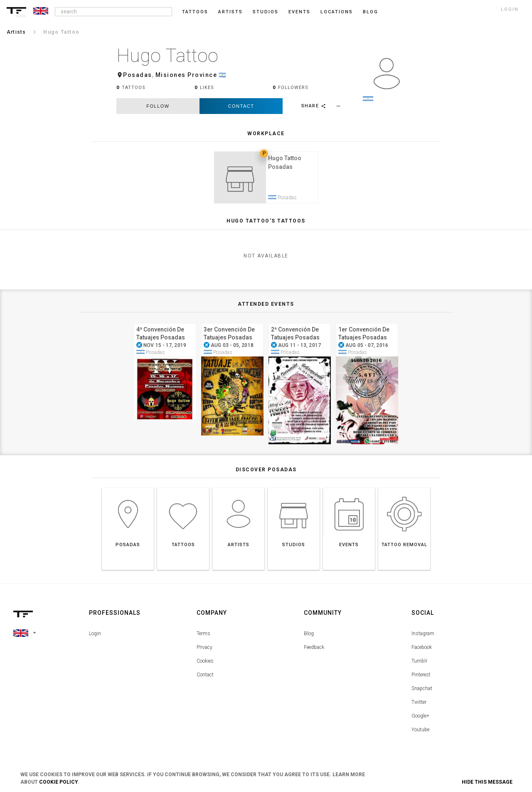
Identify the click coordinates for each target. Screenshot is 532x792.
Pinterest (421, 677)
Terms (203, 636)
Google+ (420, 718)
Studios (266, 12)
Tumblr (419, 663)
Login (95, 636)
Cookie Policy (58, 782)
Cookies (205, 663)
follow (158, 106)
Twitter (419, 705)
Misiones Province (186, 75)
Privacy (204, 650)
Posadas (138, 75)
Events (299, 12)
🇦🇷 (223, 75)
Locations (337, 12)
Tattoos (195, 12)
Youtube (420, 732)
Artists (230, 12)
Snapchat (422, 691)
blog (371, 12)
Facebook (422, 650)
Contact (241, 106)
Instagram (423, 636)
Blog (309, 636)
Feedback (314, 650)
